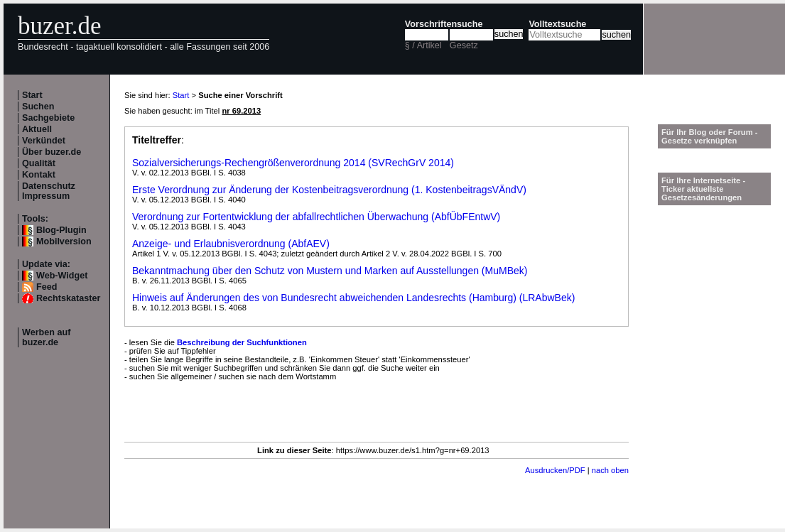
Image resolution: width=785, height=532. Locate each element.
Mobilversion (64, 241)
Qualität (39, 163)
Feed (47, 287)
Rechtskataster (68, 298)
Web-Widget (62, 276)
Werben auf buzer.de (46, 337)
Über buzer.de (52, 152)
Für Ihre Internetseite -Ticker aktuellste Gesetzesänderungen (703, 189)
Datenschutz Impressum (49, 191)
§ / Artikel (423, 45)
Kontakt (39, 175)
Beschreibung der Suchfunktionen (242, 342)
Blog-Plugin (61, 230)
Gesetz (464, 45)
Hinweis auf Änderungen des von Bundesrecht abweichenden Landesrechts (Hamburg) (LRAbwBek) (353, 298)
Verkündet (44, 141)
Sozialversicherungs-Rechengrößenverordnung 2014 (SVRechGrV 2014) (293, 163)
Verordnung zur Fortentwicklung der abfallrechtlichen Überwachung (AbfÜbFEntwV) (316, 217)
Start (32, 95)
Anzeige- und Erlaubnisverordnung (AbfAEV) (231, 244)
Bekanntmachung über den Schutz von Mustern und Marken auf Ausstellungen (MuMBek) (330, 271)
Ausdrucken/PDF (555, 470)
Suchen (38, 107)
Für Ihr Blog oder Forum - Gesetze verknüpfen (710, 136)
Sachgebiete (48, 118)
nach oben (610, 470)
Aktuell (37, 129)
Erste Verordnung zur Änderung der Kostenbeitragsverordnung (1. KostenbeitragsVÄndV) (329, 190)
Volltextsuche (557, 24)
